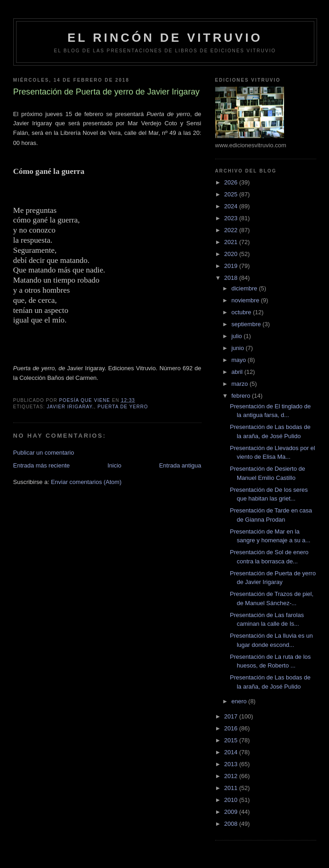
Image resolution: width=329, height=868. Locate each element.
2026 (232, 182)
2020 (232, 254)
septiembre (247, 324)
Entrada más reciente (42, 465)
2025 (232, 194)
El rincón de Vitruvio (165, 38)
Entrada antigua (180, 465)
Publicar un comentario (44, 453)
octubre (242, 312)
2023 (232, 218)
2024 (232, 206)
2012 (232, 776)
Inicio (114, 465)
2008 (232, 824)
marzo (240, 384)
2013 (232, 764)
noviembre (246, 300)
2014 (232, 752)
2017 (232, 716)
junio (238, 348)
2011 (232, 788)
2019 (232, 266)
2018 (232, 278)
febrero (242, 396)
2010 (232, 800)
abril (238, 372)
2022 (232, 230)
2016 (232, 728)
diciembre (245, 288)
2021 (232, 242)
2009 (232, 812)
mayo (239, 360)
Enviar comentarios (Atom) (86, 482)
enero (240, 701)
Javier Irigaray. (70, 407)
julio (237, 336)
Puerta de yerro (123, 407)
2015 (232, 740)
